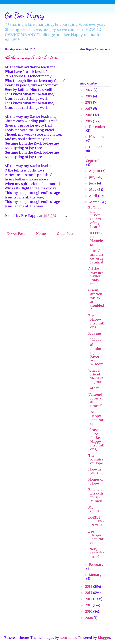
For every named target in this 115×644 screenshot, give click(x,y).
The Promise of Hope (96, 459)
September (95, 161)
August (95, 171)
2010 (89, 611)
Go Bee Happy (25, 15)
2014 (89, 587)
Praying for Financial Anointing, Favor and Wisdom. (96, 349)
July (93, 177)
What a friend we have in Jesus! (96, 376)
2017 (89, 109)
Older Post (65, 234)
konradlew (68, 638)
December (97, 127)
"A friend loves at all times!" (95, 400)
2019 (89, 96)
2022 (89, 90)
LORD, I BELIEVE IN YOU (96, 521)
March (95, 202)
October (96, 147)
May (93, 190)
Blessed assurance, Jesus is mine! (96, 257)
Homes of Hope (96, 481)
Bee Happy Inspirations (96, 321)
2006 (89, 618)
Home (41, 234)
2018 (89, 102)
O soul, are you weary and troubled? (96, 300)
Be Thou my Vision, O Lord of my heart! (95, 217)
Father (93, 388)
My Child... (94, 509)
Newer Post (16, 234)
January (95, 575)
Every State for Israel (96, 553)
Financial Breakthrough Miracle (96, 495)
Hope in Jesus (95, 471)
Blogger (104, 638)
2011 (89, 605)
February (96, 565)
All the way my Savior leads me (96, 276)
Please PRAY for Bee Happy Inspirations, (96, 440)
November (98, 137)
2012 (89, 599)
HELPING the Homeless (96, 239)
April (94, 196)
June (93, 183)
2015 (89, 121)
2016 (89, 115)
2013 (89, 593)
